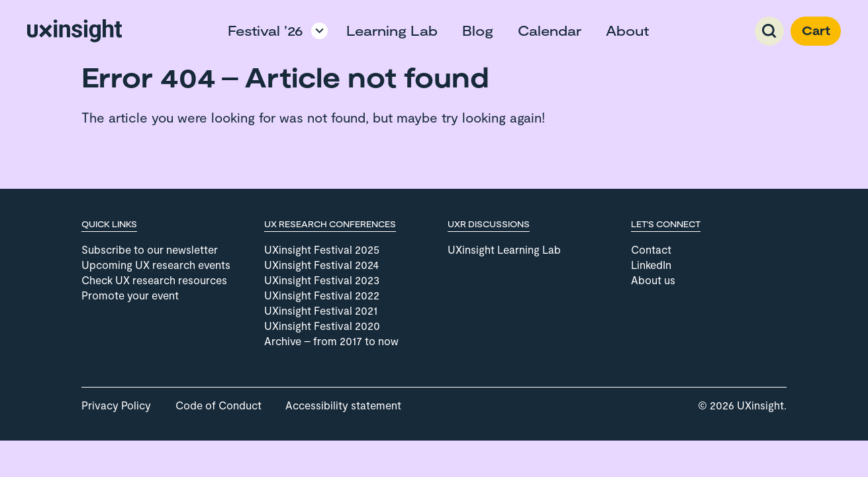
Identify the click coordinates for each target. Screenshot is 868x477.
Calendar (550, 30)
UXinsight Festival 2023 (322, 280)
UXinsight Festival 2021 (321, 310)
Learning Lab (392, 30)
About (627, 30)
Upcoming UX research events (156, 265)
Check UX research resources (154, 280)
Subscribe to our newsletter (150, 249)
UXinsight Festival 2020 (322, 326)
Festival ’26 (265, 30)
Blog (478, 30)
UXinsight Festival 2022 (322, 295)
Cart (816, 31)
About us (653, 280)
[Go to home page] (74, 31)
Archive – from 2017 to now (331, 341)
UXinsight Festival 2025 (322, 249)
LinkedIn (651, 265)
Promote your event (130, 295)
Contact (651, 249)
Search (769, 31)
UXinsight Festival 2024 (321, 265)
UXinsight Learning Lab (504, 249)
